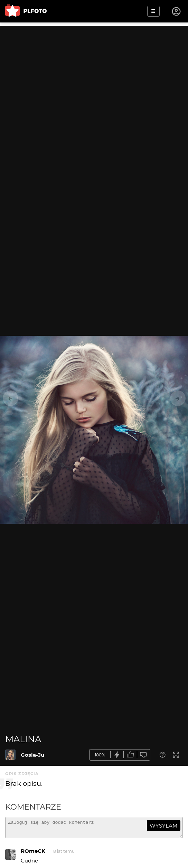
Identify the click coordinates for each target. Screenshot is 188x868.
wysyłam (163, 826)
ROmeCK (33, 854)
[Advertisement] (94, 74)
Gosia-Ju (32, 755)
